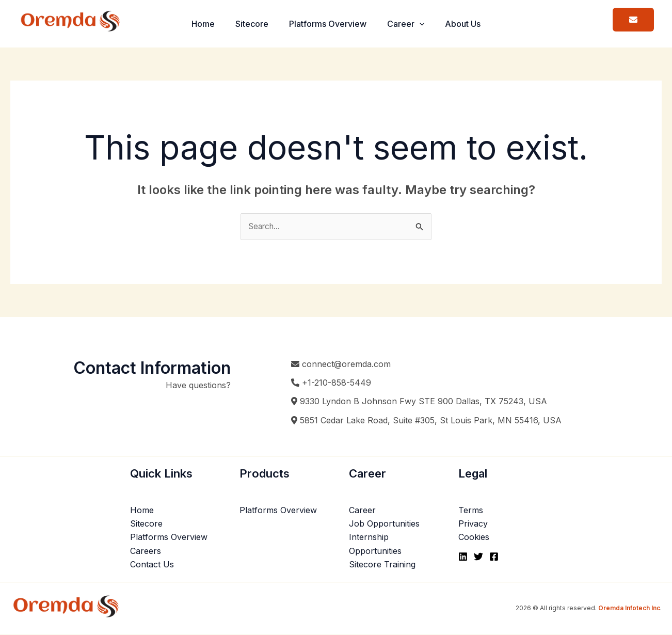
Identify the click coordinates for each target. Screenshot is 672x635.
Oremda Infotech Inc (629, 608)
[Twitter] (478, 558)
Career (410, 24)
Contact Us (152, 565)
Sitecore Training (382, 565)
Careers (146, 551)
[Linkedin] (463, 558)
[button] (424, 24)
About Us (471, 24)
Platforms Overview (328, 24)
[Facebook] (494, 558)
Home (195, 24)
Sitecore (248, 24)
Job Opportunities (384, 524)
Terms (471, 511)
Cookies (474, 538)
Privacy (473, 524)
